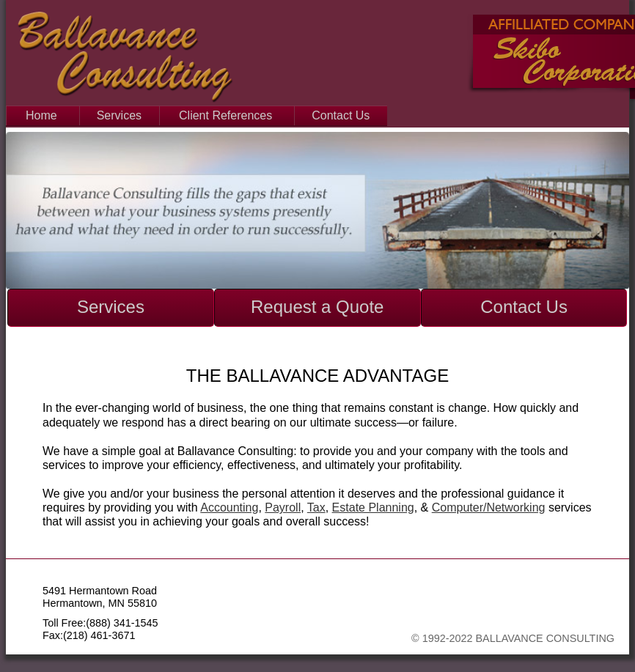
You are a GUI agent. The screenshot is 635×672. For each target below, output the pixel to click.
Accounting (229, 507)
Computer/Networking (489, 507)
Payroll (283, 507)
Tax (316, 507)
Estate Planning (373, 507)
